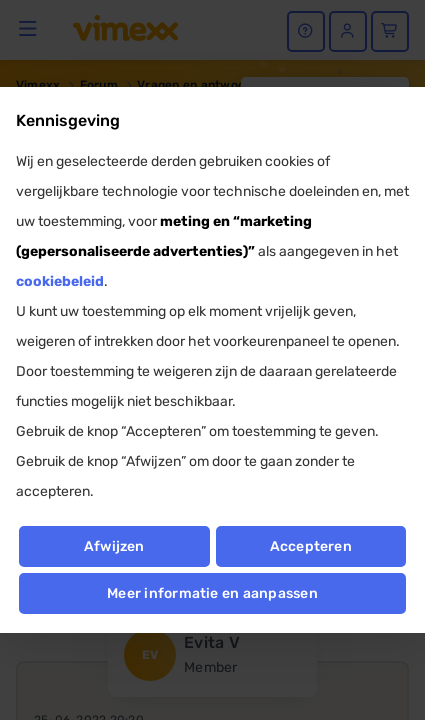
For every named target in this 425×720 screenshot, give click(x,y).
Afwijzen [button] (114, 546)
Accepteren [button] (311, 546)
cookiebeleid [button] (60, 281)
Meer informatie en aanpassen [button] (212, 593)
